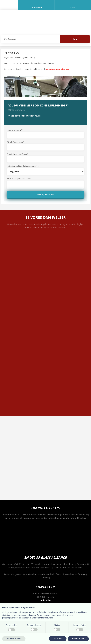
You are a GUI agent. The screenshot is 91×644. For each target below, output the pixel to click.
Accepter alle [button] (78, 639)
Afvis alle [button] (58, 639)
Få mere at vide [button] (14, 639)
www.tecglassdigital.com (58, 69)
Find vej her (46, 600)
